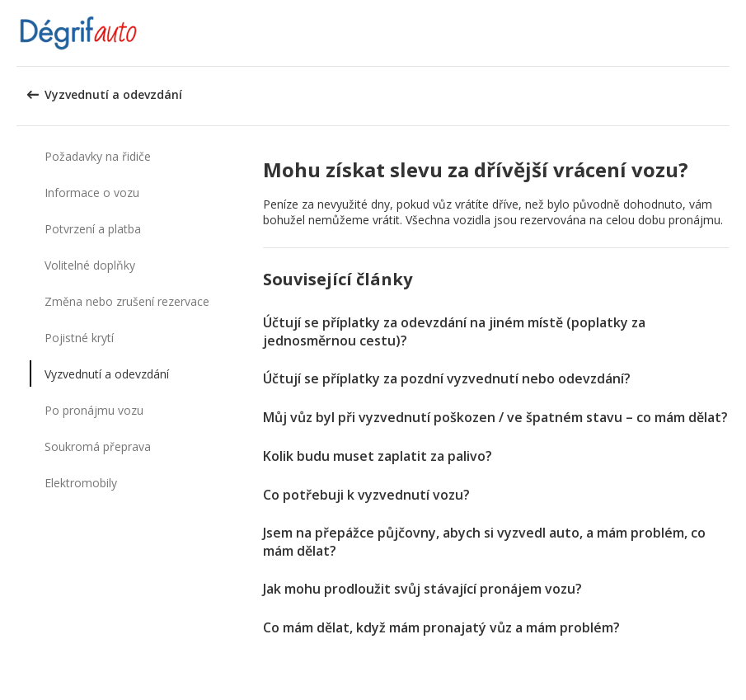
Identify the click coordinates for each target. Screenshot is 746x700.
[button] (728, 33)
